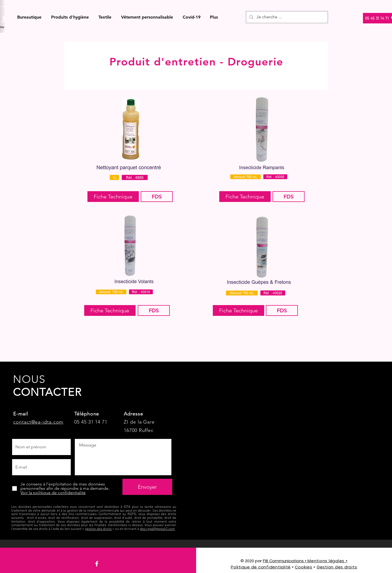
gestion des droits (98, 529)
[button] (29, 17)
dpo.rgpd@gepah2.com (157, 529)
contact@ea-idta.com (38, 422)
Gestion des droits (337, 567)
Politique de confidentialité (261, 567)
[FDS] (157, 197)
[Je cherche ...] (286, 17)
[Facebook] (97, 564)
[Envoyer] (147, 487)
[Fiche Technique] (113, 197)
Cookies (303, 567)
